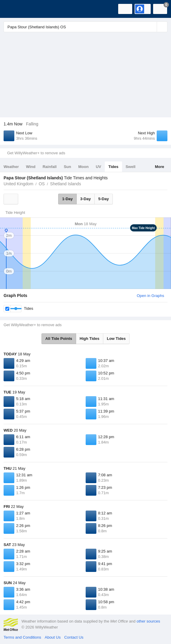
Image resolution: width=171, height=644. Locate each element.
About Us (53, 637)
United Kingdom (19, 184)
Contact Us (74, 637)
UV (98, 167)
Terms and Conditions (22, 637)
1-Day (67, 199)
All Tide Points (59, 339)
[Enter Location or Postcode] (85, 27)
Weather (11, 167)
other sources (148, 621)
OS (42, 184)
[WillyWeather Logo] (13, 9)
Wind (31, 167)
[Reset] (152, 27)
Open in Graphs (150, 296)
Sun (68, 167)
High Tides (90, 339)
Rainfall (50, 167)
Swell (131, 167)
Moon (83, 167)
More (160, 167)
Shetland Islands (66, 184)
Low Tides (116, 339)
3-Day (85, 199)
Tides (113, 167)
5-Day (103, 199)
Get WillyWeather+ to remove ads (36, 153)
